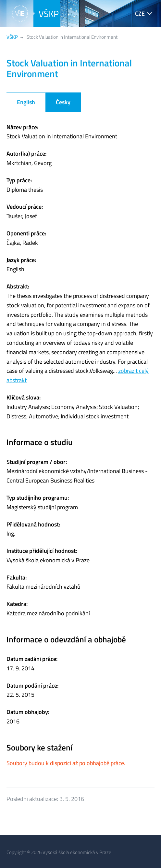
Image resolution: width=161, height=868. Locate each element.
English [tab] (26, 102)
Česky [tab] (63, 102)
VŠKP (49, 14)
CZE (140, 14)
